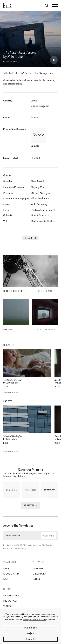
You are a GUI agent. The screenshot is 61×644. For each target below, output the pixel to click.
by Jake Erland (27, 438)
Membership (11, 575)
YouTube (9, 608)
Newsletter (11, 597)
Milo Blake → (37, 181)
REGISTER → (30, 507)
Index (36, 580)
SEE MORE (9, 393)
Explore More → (47, 291)
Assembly (39, 570)
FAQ (5, 580)
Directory (39, 575)
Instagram (10, 602)
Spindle (35, 146)
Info (6, 570)
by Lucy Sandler (27, 381)
